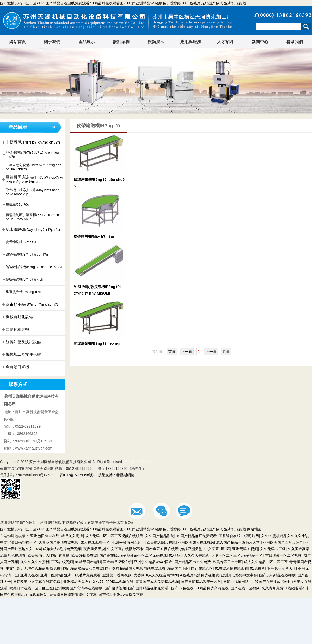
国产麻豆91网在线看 (162, 549)
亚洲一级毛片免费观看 (82, 575)
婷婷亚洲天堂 (191, 549)
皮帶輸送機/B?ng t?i (18, 242)
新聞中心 (260, 42)
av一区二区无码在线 (150, 555)
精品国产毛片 (178, 568)
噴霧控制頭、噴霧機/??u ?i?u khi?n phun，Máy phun (30, 217)
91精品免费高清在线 (212, 588)
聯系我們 (295, 42)
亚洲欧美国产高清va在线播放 (79, 588)
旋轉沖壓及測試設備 (21, 342)
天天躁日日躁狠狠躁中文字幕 (73, 595)
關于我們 (52, 42)
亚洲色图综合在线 (45, 536)
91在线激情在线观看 (232, 568)
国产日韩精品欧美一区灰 (201, 582)
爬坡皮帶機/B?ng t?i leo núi (97, 343)
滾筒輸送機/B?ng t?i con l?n (24, 255)
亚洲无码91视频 (245, 549)
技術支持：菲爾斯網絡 (116, 475)
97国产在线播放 (268, 582)
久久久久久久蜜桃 (35, 562)
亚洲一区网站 (51, 575)
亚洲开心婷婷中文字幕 (239, 575)
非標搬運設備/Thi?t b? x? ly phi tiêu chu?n (30, 155)
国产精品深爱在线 (118, 562)
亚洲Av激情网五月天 (128, 542)
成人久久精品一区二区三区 (266, 562)
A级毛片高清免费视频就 (199, 575)
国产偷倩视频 (115, 588)
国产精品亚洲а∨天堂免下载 (121, 595)
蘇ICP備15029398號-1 (78, 475)
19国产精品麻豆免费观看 (197, 536)
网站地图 (254, 529)
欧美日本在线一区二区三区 (31, 588)
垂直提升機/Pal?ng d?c (21, 292)
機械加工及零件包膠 (21, 354)
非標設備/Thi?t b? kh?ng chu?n (30, 142)
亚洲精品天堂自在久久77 (83, 582)
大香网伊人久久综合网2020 (156, 575)
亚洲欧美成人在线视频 (196, 542)
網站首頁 (17, 42)
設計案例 (121, 42)
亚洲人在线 (29, 575)
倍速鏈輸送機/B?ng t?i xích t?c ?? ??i (32, 267)
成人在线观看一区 (95, 542)
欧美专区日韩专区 (227, 562)
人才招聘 (225, 42)
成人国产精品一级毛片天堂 (238, 542)
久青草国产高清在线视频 (58, 542)
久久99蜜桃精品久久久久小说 (285, 536)
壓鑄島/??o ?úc (15, 205)
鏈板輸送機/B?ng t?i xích (22, 279)
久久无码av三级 (273, 549)
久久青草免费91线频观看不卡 (285, 588)
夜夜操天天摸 (94, 549)
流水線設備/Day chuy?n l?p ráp (30, 230)
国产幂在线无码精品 (116, 555)
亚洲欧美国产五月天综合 (283, 542)
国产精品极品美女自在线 (83, 568)
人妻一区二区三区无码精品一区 (237, 555)
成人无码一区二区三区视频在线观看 (114, 536)
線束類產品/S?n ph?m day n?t (30, 304)
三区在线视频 (62, 562)
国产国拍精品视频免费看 (149, 588)
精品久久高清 (72, 536)
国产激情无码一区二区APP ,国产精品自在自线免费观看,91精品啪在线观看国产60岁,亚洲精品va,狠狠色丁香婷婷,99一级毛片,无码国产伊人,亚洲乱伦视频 (123, 3)
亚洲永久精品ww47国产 (153, 562)
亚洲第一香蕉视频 (117, 575)
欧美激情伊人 (38, 555)
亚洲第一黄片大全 (282, 568)
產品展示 (87, 42)
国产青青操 (60, 555)
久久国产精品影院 (160, 536)
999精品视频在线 (119, 582)
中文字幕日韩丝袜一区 (18, 542)
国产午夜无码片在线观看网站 (24, 595)
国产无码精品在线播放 (277, 575)
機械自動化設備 (17, 317)
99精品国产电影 (88, 562)
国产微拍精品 (116, 568)
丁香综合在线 (230, 536)
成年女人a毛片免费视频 (62, 549)
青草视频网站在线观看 (147, 568)
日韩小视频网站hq (238, 582)
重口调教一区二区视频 (283, 555)
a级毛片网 (251, 536)
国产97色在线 (182, 588)
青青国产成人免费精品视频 (157, 582)
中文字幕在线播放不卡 (125, 549)
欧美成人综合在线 (161, 542)
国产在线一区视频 (245, 588)
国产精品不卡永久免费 (193, 562)
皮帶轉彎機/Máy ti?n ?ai (94, 236)
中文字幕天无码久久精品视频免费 (34, 568)
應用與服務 (191, 42)
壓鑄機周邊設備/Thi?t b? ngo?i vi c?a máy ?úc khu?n (32, 180)
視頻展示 (156, 42)
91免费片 (258, 568)
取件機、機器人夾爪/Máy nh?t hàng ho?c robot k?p (30, 192)
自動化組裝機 (15, 329)
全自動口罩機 (15, 367)
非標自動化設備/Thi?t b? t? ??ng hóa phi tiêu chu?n (31, 167)
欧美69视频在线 (84, 555)
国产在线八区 (202, 568)
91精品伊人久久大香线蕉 (189, 555)
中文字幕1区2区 (217, 549)
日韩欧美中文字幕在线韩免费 (37, 582)
